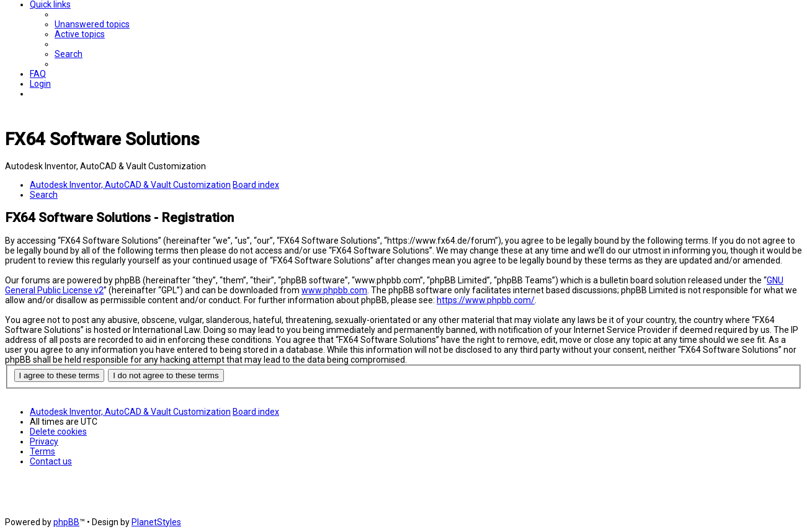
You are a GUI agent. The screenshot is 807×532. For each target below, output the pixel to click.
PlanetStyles (156, 522)
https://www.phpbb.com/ (486, 300)
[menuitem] (92, 24)
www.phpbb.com (334, 290)
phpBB (66, 522)
